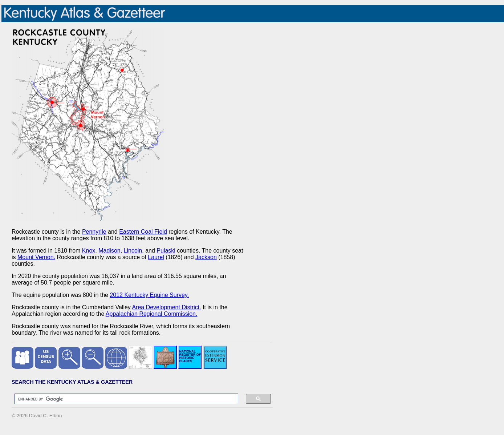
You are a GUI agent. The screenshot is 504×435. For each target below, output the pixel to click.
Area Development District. (166, 307)
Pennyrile (94, 232)
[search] (123, 399)
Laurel (156, 257)
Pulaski (166, 251)
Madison (109, 251)
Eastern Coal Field (143, 232)
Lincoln (133, 251)
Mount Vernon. (36, 257)
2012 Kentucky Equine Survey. (149, 295)
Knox (89, 251)
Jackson (206, 257)
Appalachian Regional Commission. (152, 314)
